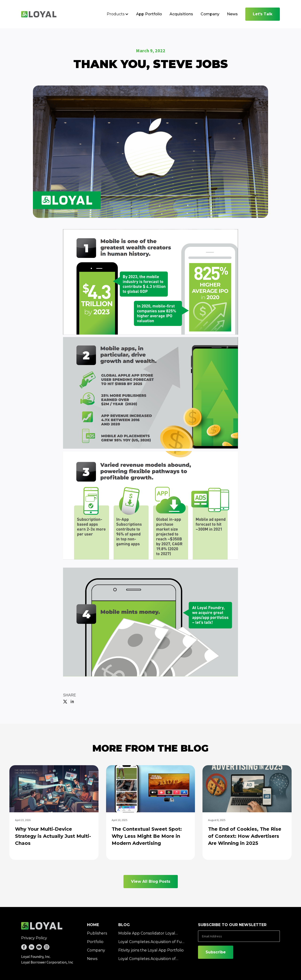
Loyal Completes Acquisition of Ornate (147, 959)
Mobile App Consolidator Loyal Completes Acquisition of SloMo (148, 934)
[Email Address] (239, 936)
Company (210, 14)
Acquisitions (181, 14)
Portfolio (95, 942)
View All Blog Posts (151, 881)
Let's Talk (263, 14)
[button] (118, 14)
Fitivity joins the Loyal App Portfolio (151, 950)
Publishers (97, 933)
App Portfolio (149, 14)
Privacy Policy (34, 938)
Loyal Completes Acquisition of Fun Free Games (151, 942)
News (232, 14)
